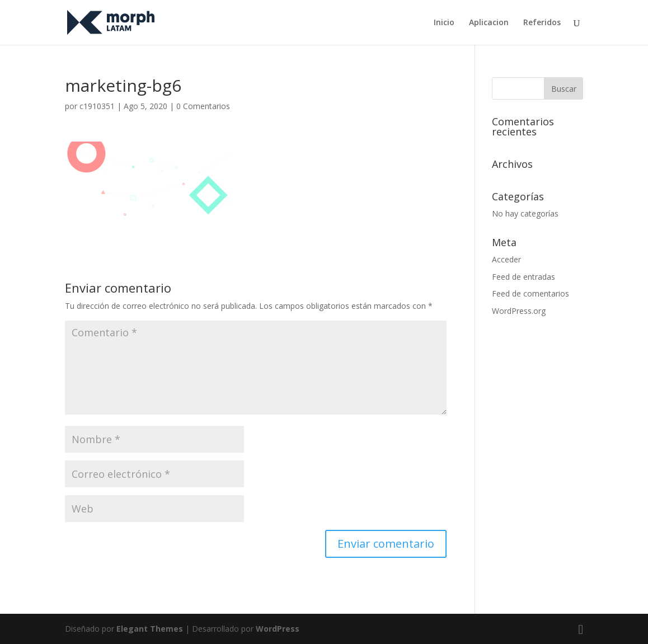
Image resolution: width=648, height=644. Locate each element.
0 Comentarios (203, 106)
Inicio (444, 23)
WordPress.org (519, 311)
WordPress (278, 629)
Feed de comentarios (530, 293)
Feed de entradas (523, 277)
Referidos (542, 23)
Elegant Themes (150, 629)
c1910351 (97, 106)
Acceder (506, 259)
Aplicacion (489, 23)
